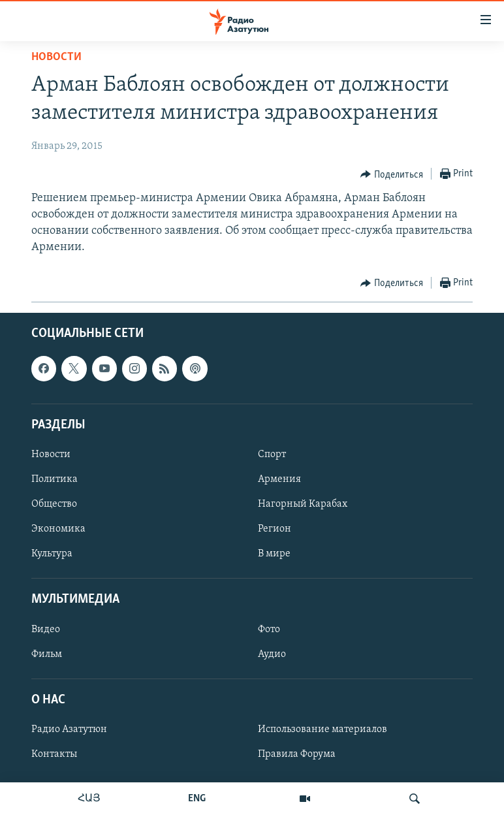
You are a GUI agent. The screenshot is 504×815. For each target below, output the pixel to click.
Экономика (58, 529)
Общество (54, 504)
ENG (197, 799)
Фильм (47, 654)
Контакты (54, 754)
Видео (46, 629)
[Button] (392, 174)
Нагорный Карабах (303, 504)
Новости (56, 57)
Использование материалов (323, 729)
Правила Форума (297, 754)
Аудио (272, 654)
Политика (55, 479)
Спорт (272, 455)
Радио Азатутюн (69, 729)
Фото (269, 629)
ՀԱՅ (89, 799)
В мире (274, 554)
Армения (279, 479)
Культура (52, 554)
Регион (275, 529)
